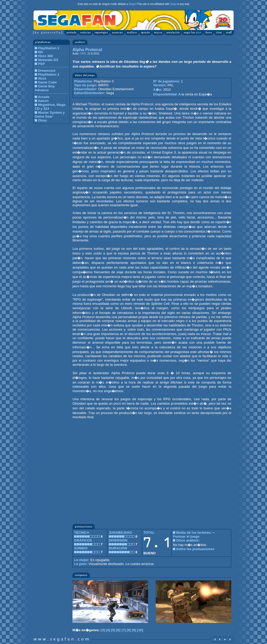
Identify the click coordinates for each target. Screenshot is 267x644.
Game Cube (47, 82)
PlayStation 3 (49, 48)
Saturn (43, 101)
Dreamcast (47, 71)
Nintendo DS (48, 60)
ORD (83, 54)
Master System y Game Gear (50, 114)
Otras (43, 120)
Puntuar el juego (186, 536)
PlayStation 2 (49, 74)
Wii (41, 52)
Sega (132, 4)
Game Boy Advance (45, 88)
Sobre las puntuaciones (195, 549)
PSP (41, 64)
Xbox (42, 78)
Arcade (44, 97)
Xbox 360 (45, 56)
